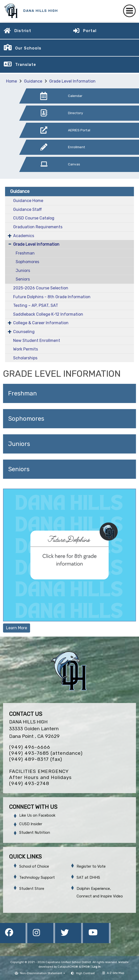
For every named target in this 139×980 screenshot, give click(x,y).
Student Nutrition (35, 833)
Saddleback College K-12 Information (48, 314)
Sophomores (27, 262)
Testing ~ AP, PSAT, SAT (36, 305)
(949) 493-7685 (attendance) (46, 753)
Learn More (17, 628)
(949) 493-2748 (29, 783)
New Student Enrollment (37, 341)
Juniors (23, 271)
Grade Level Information (72, 81)
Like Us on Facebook (37, 815)
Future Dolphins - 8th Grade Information (52, 297)
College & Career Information (41, 323)
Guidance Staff (27, 209)
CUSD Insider (31, 824)
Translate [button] (26, 65)
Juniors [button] (19, 444)
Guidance (33, 81)
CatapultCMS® (68, 967)
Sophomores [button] (26, 419)
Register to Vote (91, 866)
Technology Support (37, 877)
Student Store (32, 889)
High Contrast (85, 973)
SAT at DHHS (88, 877)
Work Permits (26, 349)
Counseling (24, 332)
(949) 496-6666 (30, 747)
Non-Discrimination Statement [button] (42, 973)
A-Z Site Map (113, 973)
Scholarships (25, 358)
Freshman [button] (22, 393)
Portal (90, 31)
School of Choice (34, 866)
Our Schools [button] (28, 48)
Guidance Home (28, 201)
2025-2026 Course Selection (41, 288)
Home (11, 81)
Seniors (23, 279)
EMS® (86, 967)
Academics (24, 236)
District (23, 31)
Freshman (25, 253)
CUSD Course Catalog (34, 218)
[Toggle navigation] (129, 11)
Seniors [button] (19, 469)
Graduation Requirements (38, 227)
